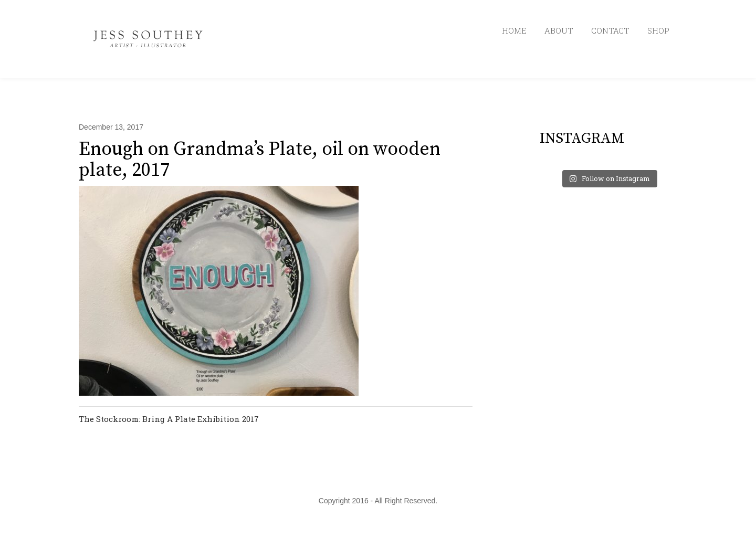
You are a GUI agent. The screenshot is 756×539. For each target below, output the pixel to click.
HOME (514, 30)
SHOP (658, 30)
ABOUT (559, 30)
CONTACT (610, 30)
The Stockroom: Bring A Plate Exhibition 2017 (169, 419)
